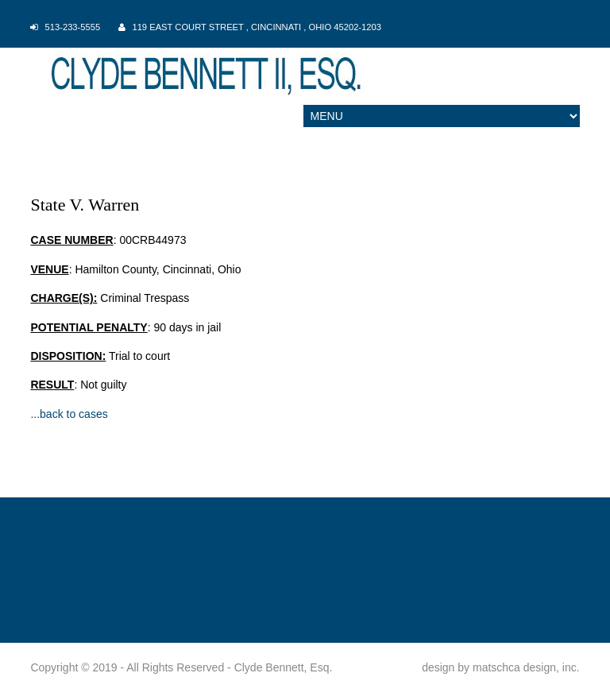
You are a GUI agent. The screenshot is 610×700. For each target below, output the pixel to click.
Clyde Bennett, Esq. (284, 667)
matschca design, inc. (526, 667)
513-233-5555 (73, 27)
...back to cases (69, 414)
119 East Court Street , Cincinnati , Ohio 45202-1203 (257, 27)
